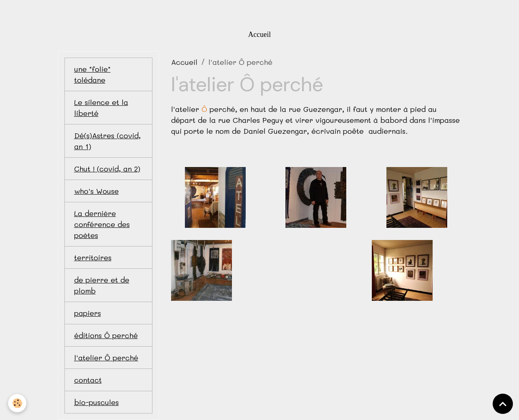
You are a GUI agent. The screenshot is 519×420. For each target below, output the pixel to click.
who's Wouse (97, 191)
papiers (88, 313)
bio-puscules (97, 402)
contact (88, 380)
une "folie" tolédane (92, 74)
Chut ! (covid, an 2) (107, 169)
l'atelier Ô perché (106, 358)
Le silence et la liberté (101, 108)
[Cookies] (17, 403)
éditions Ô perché (106, 335)
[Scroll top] (503, 404)
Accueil (259, 34)
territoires (93, 257)
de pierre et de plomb (102, 285)
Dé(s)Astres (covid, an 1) (107, 141)
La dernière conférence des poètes (102, 224)
